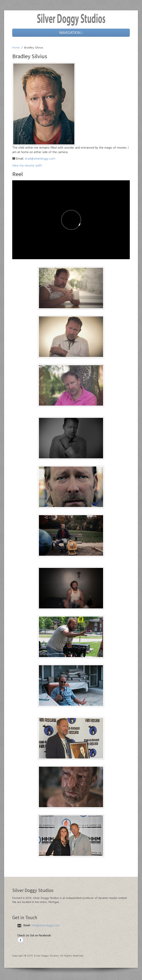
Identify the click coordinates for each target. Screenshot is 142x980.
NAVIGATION (71, 33)
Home (16, 47)
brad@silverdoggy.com (40, 158)
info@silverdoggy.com (45, 925)
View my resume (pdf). (27, 165)
